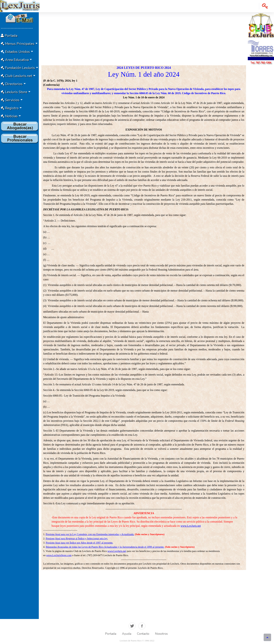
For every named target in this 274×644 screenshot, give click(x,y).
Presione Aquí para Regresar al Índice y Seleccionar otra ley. (77, 538)
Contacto (143, 634)
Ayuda (127, 634)
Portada (111, 634)
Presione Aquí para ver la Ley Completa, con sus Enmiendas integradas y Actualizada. (90, 534)
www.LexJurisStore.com (59, 555)
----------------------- (17, 28)
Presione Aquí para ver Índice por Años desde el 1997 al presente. (80, 543)
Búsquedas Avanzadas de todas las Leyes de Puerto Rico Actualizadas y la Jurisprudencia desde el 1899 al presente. (105, 547)
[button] (265, 6)
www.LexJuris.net (191, 526)
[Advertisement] (19, 197)
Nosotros (161, 634)
